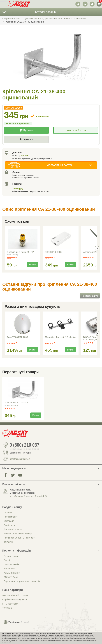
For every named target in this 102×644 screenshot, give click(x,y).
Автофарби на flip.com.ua (15, 595)
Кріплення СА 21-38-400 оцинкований (17, 404)
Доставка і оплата (13, 529)
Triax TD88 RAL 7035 (17, 337)
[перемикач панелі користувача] (92, 4)
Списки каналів (11, 564)
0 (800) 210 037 (24, 445)
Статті (7, 560)
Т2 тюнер (7, 608)
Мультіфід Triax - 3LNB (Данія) (60, 337)
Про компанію (11, 517)
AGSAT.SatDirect (12, 573)
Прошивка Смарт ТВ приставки (19, 538)
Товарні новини (11, 556)
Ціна (9, 145)
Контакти (8, 542)
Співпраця (9, 521)
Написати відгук (90, 296)
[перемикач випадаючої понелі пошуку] (78, 4)
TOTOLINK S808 (53, 252)
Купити (26, 130)
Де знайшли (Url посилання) (38, 145)
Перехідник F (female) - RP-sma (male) (21, 253)
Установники (10, 569)
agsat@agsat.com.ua (20, 459)
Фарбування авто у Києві (15, 600)
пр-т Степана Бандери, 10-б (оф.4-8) (28, 496)
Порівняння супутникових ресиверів (22, 581)
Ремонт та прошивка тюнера (18, 534)
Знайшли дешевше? (18, 124)
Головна (8, 513)
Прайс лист (9, 525)
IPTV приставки (10, 604)
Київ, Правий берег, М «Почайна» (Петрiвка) (22, 491)
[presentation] (97, 248)
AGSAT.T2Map (11, 577)
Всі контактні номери (20, 453)
